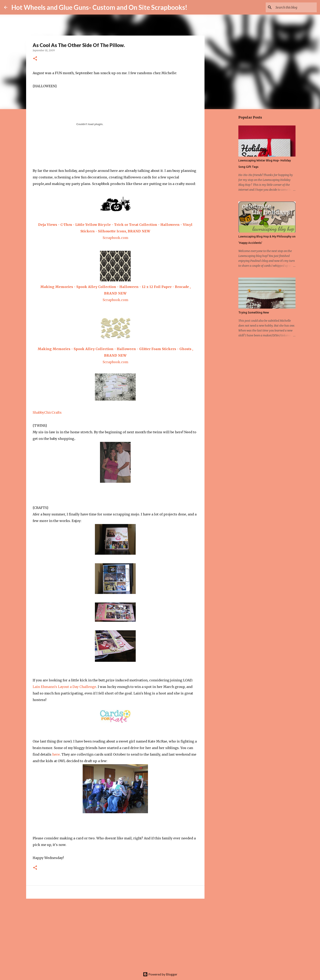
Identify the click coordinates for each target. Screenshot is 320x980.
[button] (35, 59)
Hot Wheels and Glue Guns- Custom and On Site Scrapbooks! (99, 7)
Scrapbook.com (115, 238)
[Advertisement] (115, 933)
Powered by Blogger (160, 974)
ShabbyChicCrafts (47, 412)
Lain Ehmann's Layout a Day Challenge (64, 687)
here (56, 754)
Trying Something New (254, 312)
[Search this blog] (295, 7)
